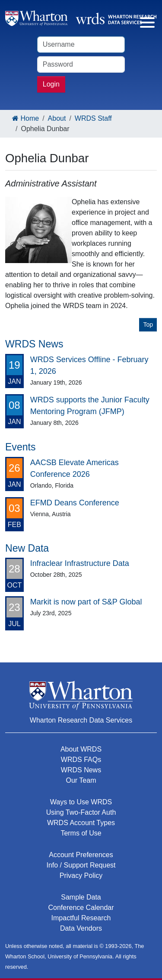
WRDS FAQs (81, 760)
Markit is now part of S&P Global (86, 602)
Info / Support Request (81, 865)
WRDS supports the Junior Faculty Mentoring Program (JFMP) (90, 406)
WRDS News (81, 770)
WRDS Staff (93, 118)
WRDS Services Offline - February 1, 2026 (89, 365)
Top (148, 325)
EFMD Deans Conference (75, 503)
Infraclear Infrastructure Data (80, 563)
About (57, 118)
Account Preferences (81, 855)
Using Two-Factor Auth (81, 812)
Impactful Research (81, 918)
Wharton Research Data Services (81, 720)
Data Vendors (81, 928)
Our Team (81, 780)
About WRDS (81, 749)
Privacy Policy (81, 876)
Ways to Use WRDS (81, 802)
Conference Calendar (81, 908)
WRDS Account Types (81, 823)
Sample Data (81, 897)
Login (51, 84)
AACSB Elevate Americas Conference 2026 (75, 468)
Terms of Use (81, 833)
